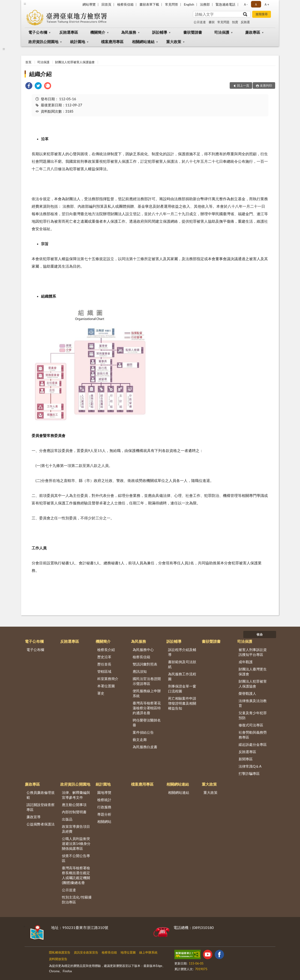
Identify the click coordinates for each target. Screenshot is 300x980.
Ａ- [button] (246, 4)
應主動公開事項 (74, 805)
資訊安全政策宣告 (86, 952)
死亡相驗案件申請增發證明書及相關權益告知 (182, 703)
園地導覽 (104, 792)
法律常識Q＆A (250, 766)
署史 (101, 693)
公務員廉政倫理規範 (41, 795)
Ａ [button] (256, 4)
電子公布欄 (38, 32)
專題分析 (104, 814)
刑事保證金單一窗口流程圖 (182, 689)
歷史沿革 (104, 657)
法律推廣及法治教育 (253, 703)
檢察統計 (104, 800)
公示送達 (200, 22)
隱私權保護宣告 (60, 952)
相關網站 (104, 821)
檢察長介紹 (106, 650)
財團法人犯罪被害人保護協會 (75, 62)
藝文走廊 (140, 740)
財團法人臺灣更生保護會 (253, 671)
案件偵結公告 (143, 732)
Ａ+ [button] (266, 4)
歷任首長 (104, 664)
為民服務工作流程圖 (182, 676)
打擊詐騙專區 (249, 773)
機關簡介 (98, 32)
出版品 (67, 819)
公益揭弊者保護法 (41, 824)
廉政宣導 (34, 817)
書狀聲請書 (193, 32)
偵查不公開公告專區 (76, 858)
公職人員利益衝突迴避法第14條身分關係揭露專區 (76, 843)
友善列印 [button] (266, 85)
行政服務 (104, 807)
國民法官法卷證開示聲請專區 (147, 681)
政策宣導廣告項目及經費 (76, 829)
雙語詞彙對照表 (145, 664)
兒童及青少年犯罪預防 (253, 715)
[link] (29, 86)
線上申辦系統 (148, 952)
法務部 (205, 4)
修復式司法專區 (251, 725)
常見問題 (223, 22)
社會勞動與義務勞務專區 (253, 735)
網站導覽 (89, 4)
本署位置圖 (106, 686)
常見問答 (172, 4)
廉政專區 (253, 32)
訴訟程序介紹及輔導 (182, 652)
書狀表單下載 (149, 4)
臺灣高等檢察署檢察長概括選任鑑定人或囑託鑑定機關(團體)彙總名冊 (76, 875)
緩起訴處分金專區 (253, 744)
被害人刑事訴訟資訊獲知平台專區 (253, 652)
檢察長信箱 (125, 4)
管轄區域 (104, 671)
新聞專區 (246, 759)
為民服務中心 (143, 650)
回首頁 (106, 4)
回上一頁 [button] (243, 85)
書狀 (212, 22)
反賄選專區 (69, 32)
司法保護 (222, 32)
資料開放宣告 (58, 959)
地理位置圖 (128, 952)
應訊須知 (140, 671)
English (189, 4)
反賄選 (245, 22)
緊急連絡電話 (225, 4)
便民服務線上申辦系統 (147, 693)
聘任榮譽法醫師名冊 (147, 723)
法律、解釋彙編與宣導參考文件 (76, 795)
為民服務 (129, 32)
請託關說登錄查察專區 (41, 807)
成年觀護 (246, 662)
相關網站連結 (143, 42)
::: (25, 4)
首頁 (28, 62)
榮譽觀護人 (247, 693)
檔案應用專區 (112, 42)
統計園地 (78, 42)
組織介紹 (40, 74)
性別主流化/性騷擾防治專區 (77, 900)
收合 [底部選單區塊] (260, 634)
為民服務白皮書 (145, 747)
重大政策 (174, 42)
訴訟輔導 (160, 32)
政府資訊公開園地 (43, 42)
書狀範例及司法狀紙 (182, 664)
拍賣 (235, 22)
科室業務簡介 (108, 679)
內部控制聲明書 (74, 812)
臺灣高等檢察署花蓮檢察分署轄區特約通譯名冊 (147, 708)
